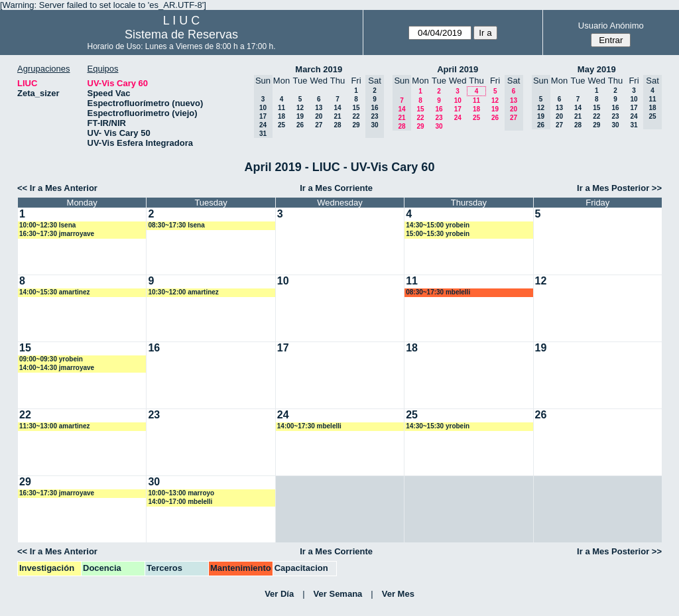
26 (300, 125)
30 (439, 126)
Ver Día (279, 594)
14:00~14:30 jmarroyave (57, 368)
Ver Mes (398, 594)
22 (356, 116)
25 (281, 125)
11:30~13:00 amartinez (54, 426)
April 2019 (458, 69)
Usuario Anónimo (611, 26)
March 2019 (319, 69)
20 (319, 116)
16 (439, 109)
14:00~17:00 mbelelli (180, 502)
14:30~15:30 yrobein (438, 426)
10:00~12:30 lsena (47, 225)
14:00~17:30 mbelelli (309, 426)
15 (356, 108)
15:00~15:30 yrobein (438, 234)
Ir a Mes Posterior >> (619, 188)
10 (458, 100)
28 (337, 125)
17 (458, 109)
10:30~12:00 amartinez (183, 292)
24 (458, 118)
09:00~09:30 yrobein (51, 359)
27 (319, 125)
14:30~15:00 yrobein (438, 225)
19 (300, 116)
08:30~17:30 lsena (176, 225)
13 (319, 108)
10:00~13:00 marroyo (181, 493)
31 (634, 125)
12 (300, 108)
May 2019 (597, 69)
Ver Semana (338, 594)
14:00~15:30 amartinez (54, 292)
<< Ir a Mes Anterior (57, 188)
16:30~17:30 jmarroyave (57, 234)
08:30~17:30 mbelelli (438, 292)
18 (281, 116)
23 (439, 118)
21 (337, 116)
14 (337, 108)
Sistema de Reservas (181, 34)
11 (281, 108)
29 (356, 125)
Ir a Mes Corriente (336, 188)
